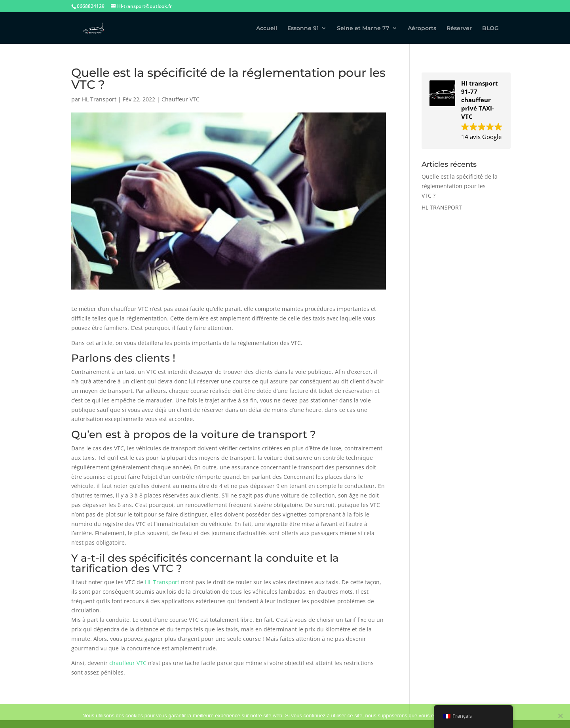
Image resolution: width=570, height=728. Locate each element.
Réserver (459, 29)
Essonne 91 (303, 29)
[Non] (560, 716)
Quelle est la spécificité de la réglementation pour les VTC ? (460, 186)
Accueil (267, 29)
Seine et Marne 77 (363, 29)
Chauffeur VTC (180, 99)
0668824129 (91, 6)
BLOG (490, 29)
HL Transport (99, 99)
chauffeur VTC (128, 663)
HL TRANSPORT (442, 207)
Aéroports (422, 29)
